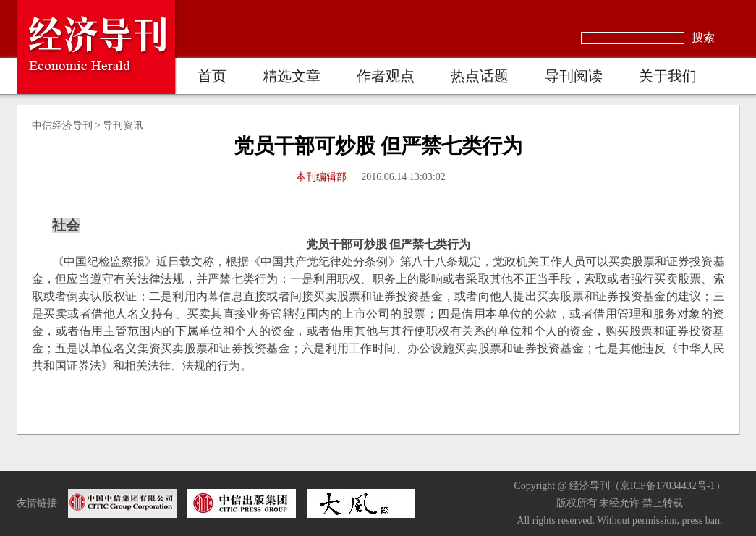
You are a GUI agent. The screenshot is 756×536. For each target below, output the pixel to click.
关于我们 (668, 76)
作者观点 (386, 76)
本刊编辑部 (321, 177)
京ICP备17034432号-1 (667, 486)
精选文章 (292, 76)
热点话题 (480, 76)
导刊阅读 (574, 76)
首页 (212, 76)
